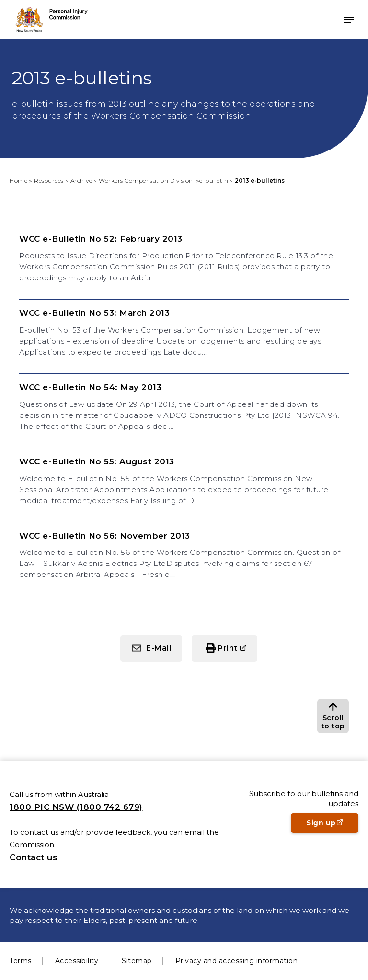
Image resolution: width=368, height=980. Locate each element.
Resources (49, 180)
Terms (21, 961)
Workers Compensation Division (147, 180)
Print (228, 648)
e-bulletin (214, 180)
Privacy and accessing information (237, 961)
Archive (81, 180)
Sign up (333, 826)
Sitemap (137, 961)
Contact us (34, 857)
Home (18, 180)
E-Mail (159, 648)
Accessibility (77, 961)
